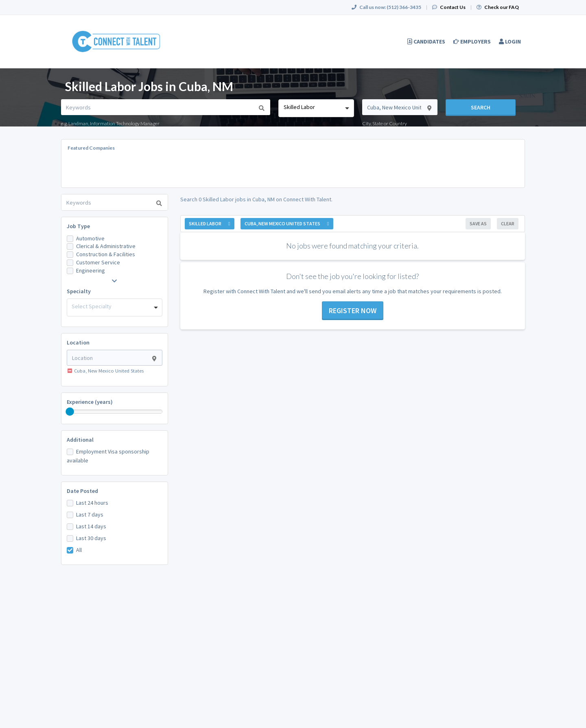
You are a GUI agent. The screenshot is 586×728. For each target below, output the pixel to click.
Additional (80, 440)
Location (78, 342)
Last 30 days (91, 538)
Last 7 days (90, 514)
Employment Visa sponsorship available (108, 456)
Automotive (90, 238)
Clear (508, 223)
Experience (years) (90, 402)
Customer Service (98, 262)
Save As (478, 223)
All (79, 550)
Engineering (91, 270)
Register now (353, 311)
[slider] (70, 412)
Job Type (78, 226)
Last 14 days (91, 526)
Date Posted (82, 491)
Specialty (79, 291)
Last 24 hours (92, 503)
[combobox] (316, 108)
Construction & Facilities (106, 254)
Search (481, 107)
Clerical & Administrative (106, 246)
